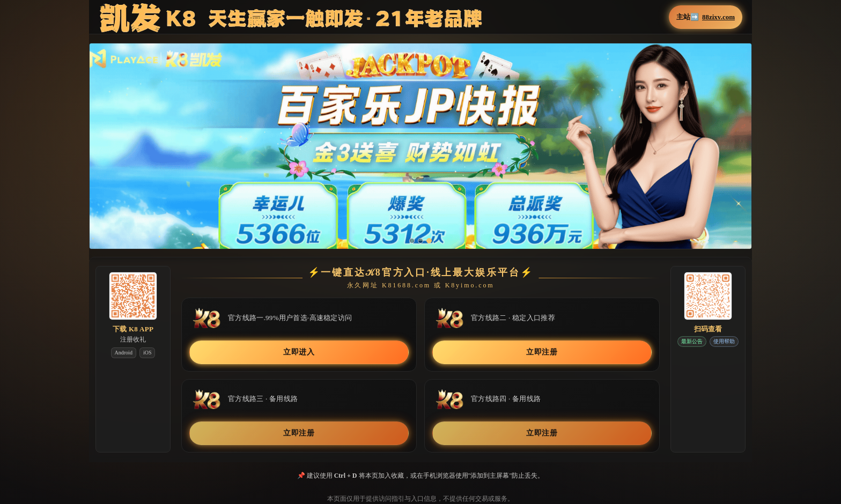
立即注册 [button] (542, 352)
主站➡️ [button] (706, 17)
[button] (420, 154)
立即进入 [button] (299, 352)
